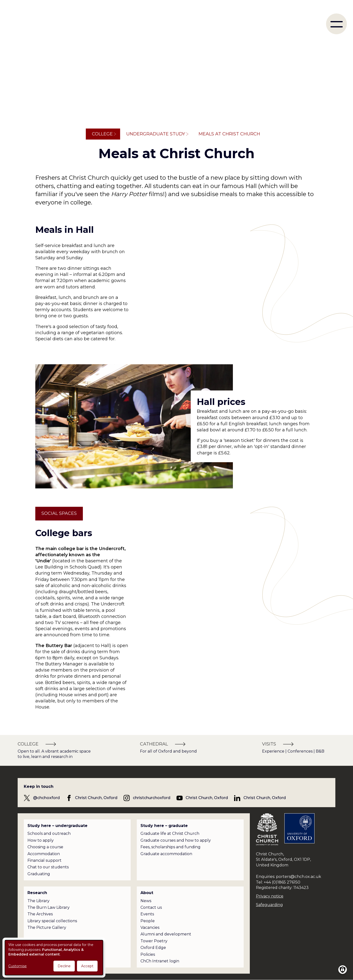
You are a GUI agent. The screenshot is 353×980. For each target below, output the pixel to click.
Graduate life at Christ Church (170, 833)
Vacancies (150, 927)
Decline (64, 966)
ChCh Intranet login (160, 961)
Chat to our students (48, 867)
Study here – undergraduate (57, 826)
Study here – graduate (164, 826)
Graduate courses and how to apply (176, 840)
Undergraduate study (156, 134)
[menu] (336, 24)
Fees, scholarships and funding (170, 847)
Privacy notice (270, 896)
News (146, 901)
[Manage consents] (343, 970)
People (148, 921)
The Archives (40, 914)
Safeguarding (269, 905)
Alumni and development (166, 934)
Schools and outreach (49, 833)
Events (147, 914)
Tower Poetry (154, 941)
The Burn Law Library (49, 907)
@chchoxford (46, 798)
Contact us (151, 907)
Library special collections (52, 921)
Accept (87, 966)
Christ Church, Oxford (96, 798)
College (102, 134)
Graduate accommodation (166, 854)
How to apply (41, 840)
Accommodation (44, 854)
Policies (148, 954)
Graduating (39, 874)
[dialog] (54, 958)
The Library (38, 901)
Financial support (44, 860)
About (147, 893)
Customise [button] (18, 966)
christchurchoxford (152, 798)
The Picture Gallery (47, 927)
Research (37, 893)
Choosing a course (45, 847)
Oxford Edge (153, 948)
